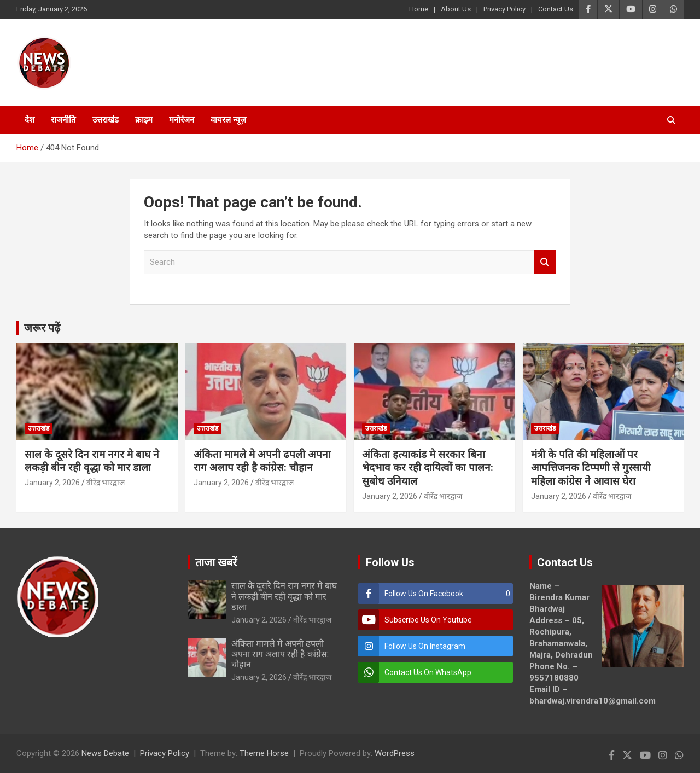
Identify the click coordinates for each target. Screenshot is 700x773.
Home (419, 9)
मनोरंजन (182, 120)
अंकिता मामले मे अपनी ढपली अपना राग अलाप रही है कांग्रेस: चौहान (262, 461)
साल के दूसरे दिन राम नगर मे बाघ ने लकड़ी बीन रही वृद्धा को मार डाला (92, 461)
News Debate (105, 753)
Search (545, 262)
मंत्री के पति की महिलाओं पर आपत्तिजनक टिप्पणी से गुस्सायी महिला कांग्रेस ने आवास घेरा (591, 468)
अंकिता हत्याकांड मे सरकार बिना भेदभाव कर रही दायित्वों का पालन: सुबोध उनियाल (428, 468)
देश (30, 120)
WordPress (395, 753)
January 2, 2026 (52, 483)
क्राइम (144, 120)
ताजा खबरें (216, 562)
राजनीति (63, 120)
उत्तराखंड (106, 120)
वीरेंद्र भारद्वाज (106, 483)
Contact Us (556, 9)
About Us (456, 9)
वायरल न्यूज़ (228, 120)
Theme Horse (264, 753)
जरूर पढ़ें (42, 328)
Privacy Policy (504, 9)
